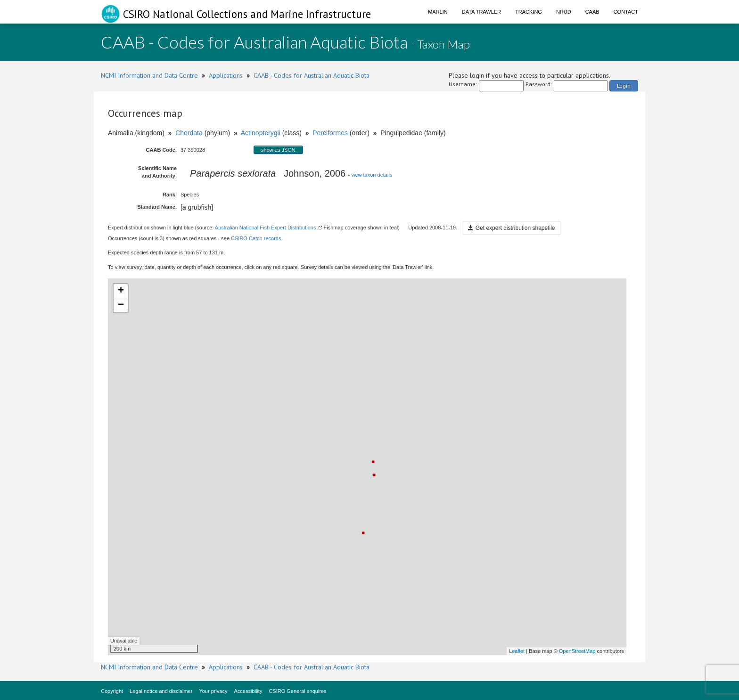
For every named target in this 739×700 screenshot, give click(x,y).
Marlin (438, 12)
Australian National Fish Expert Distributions (266, 228)
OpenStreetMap (577, 651)
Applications (226, 75)
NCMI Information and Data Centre (149, 75)
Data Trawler (481, 12)
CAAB (592, 12)
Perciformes (330, 133)
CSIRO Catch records (256, 238)
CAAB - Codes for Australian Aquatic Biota (312, 75)
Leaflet (517, 651)
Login (624, 85)
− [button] (121, 305)
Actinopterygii (261, 133)
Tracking (529, 12)
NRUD (564, 12)
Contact (626, 12)
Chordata (189, 133)
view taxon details (372, 175)
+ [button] (121, 291)
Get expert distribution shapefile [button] (511, 228)
